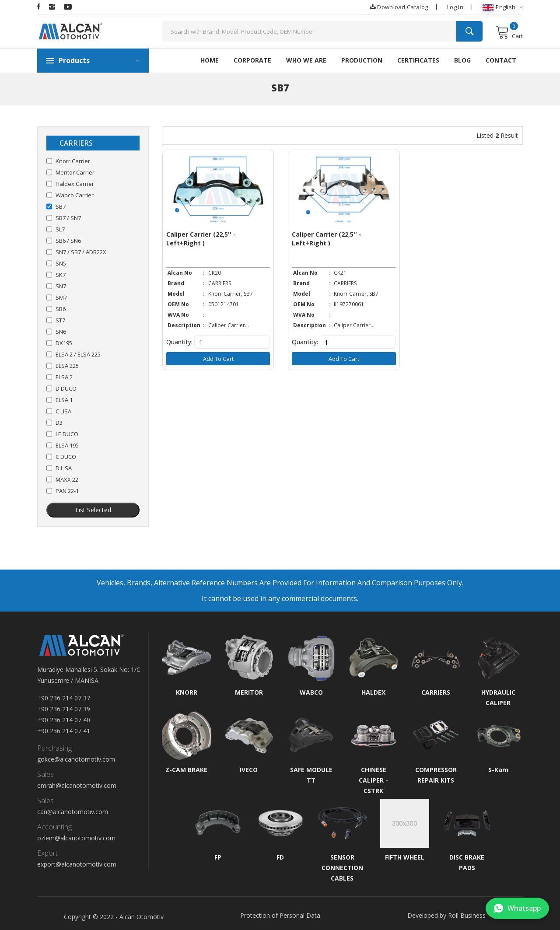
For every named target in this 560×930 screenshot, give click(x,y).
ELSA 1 (64, 400)
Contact (501, 60)
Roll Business (467, 915)
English (503, 7)
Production (362, 60)
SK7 (61, 275)
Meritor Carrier (75, 172)
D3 (59, 423)
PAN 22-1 (67, 491)
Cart (509, 32)
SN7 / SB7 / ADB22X (81, 252)
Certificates (418, 60)
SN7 (61, 286)
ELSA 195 (67, 445)
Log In (455, 7)
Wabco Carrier (75, 195)
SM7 (61, 297)
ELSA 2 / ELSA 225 (78, 354)
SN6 (61, 332)
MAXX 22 (67, 479)
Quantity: (179, 341)
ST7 (60, 320)
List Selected (93, 510)
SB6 (61, 309)
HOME (210, 60)
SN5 (61, 263)
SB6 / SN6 (68, 241)
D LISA (64, 468)
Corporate (252, 60)
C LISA (63, 411)
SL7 (60, 229)
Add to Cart (217, 358)
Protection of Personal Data (280, 915)
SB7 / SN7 (68, 218)
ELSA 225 (67, 366)
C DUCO (66, 457)
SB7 (61, 206)
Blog (462, 60)
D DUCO (66, 388)
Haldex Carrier (75, 184)
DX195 (64, 343)
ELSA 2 (64, 377)
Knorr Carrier (73, 161)
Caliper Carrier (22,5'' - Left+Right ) (201, 238)
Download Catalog (399, 7)
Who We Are (306, 60)
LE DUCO (67, 434)
